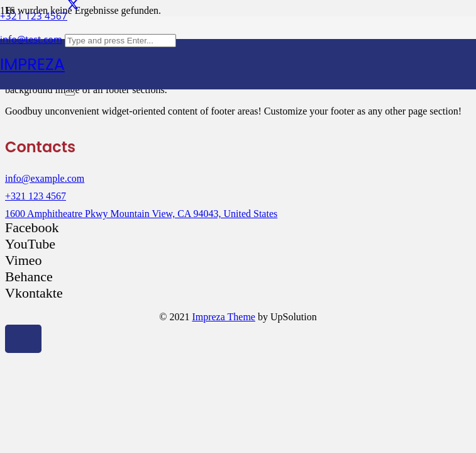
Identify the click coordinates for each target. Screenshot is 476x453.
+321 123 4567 (36, 196)
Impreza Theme (224, 317)
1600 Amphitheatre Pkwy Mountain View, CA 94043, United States (141, 214)
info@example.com (45, 178)
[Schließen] (70, 94)
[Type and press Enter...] (120, 41)
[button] (23, 339)
